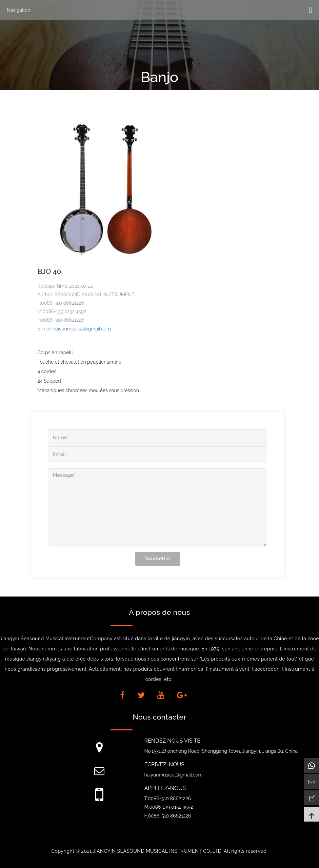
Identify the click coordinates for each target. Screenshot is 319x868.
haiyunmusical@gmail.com (82, 329)
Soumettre (158, 559)
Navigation (18, 10)
